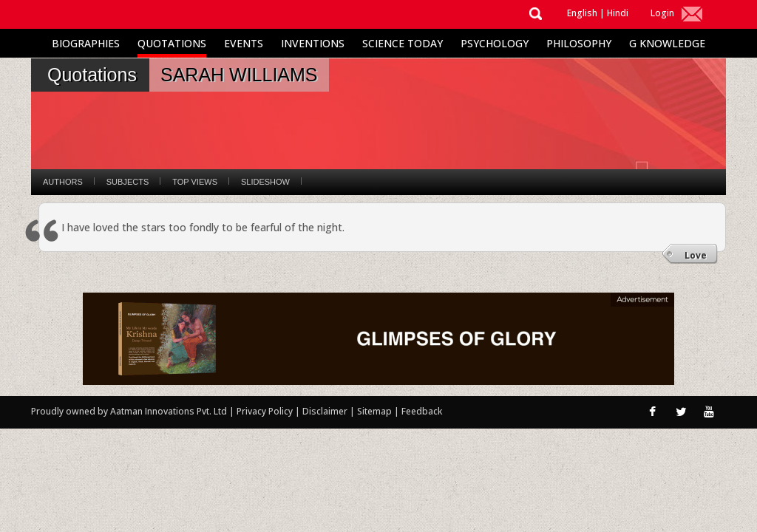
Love (696, 255)
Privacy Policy (266, 411)
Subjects (128, 182)
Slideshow (265, 182)
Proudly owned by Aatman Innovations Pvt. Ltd (129, 411)
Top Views (195, 182)
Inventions (313, 43)
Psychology (495, 43)
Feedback (422, 411)
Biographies (86, 43)
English (582, 13)
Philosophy (579, 43)
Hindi (618, 13)
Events (244, 43)
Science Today (403, 43)
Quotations (172, 43)
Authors (63, 182)
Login (662, 13)
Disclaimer (325, 411)
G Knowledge (667, 43)
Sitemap (376, 411)
